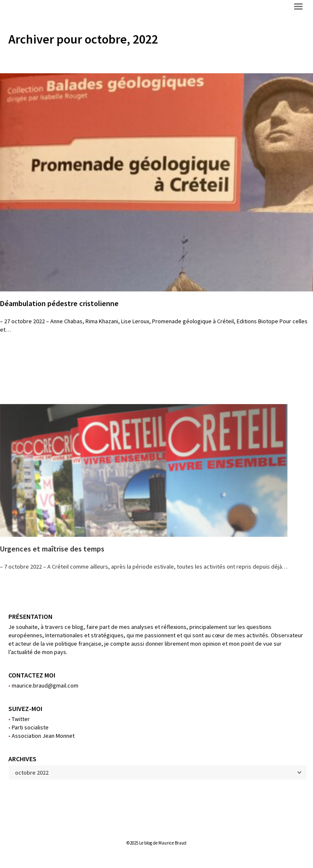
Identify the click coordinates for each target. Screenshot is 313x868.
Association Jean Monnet (41, 736)
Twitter (19, 719)
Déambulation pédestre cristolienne (59, 303)
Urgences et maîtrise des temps (52, 549)
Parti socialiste (28, 727)
